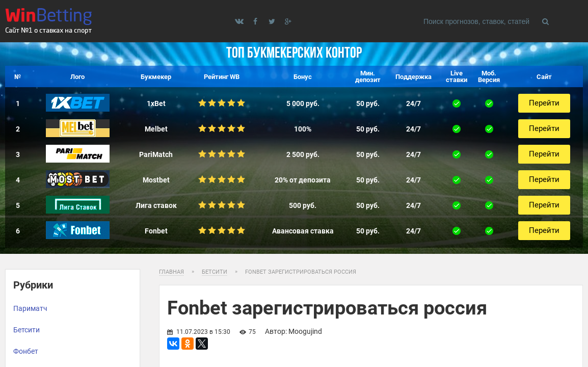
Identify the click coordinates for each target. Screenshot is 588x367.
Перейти (544, 103)
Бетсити (26, 330)
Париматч (30, 308)
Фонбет (26, 351)
